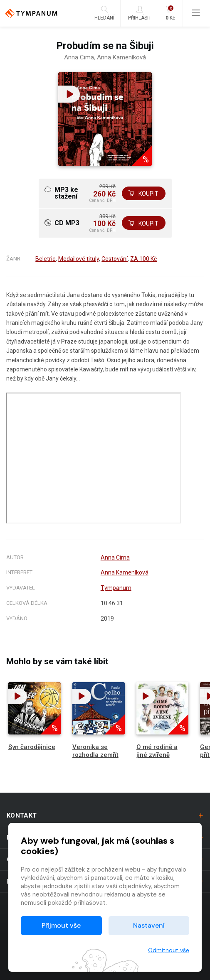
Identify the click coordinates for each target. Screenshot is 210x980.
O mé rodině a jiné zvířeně (157, 753)
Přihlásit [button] (140, 13)
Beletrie (46, 261)
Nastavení (149, 925)
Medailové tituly (79, 261)
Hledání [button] (104, 13)
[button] (68, 94)
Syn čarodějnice (32, 749)
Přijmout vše (61, 925)
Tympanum (116, 590)
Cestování (115, 261)
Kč (170, 13)
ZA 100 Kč (143, 261)
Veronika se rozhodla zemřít (95, 753)
